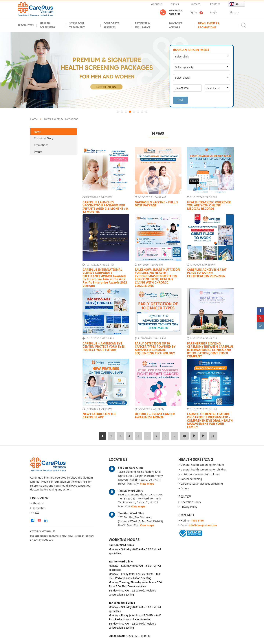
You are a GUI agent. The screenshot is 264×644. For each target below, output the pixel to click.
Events (38, 152)
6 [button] (138, 112)
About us (157, 4)
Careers (195, 4)
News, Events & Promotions (209, 25)
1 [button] (118, 112)
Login (214, 12)
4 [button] (130, 112)
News (37, 132)
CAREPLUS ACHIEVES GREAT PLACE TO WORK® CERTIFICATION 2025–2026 (207, 273)
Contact (215, 4)
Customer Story (44, 138)
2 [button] (122, 112)
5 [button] (134, 112)
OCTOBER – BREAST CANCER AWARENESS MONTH (155, 416)
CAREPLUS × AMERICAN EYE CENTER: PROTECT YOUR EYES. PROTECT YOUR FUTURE (104, 347)
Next (180, 100)
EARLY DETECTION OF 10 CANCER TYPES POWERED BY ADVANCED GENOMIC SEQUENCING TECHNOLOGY (155, 348)
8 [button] (146, 112)
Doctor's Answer (176, 25)
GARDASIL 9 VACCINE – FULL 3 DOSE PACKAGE (156, 204)
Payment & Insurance (143, 25)
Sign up (234, 12)
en (235, 4)
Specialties (26, 25)
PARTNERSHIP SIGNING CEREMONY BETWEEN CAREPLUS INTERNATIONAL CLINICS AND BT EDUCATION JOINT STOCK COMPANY (210, 350)
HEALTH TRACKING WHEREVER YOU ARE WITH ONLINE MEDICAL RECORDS (209, 205)
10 (184, 436)
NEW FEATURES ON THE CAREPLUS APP (99, 416)
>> (213, 436)
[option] (132, 70)
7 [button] (142, 112)
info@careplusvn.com (203, 525)
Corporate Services (111, 25)
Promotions (41, 145)
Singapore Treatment (77, 25)
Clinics (175, 4)
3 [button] (126, 112)
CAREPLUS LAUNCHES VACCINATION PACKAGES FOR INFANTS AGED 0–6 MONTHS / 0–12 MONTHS (106, 207)
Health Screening (47, 25)
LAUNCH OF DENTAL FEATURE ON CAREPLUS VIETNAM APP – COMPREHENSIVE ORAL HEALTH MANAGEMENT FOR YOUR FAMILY (210, 420)
